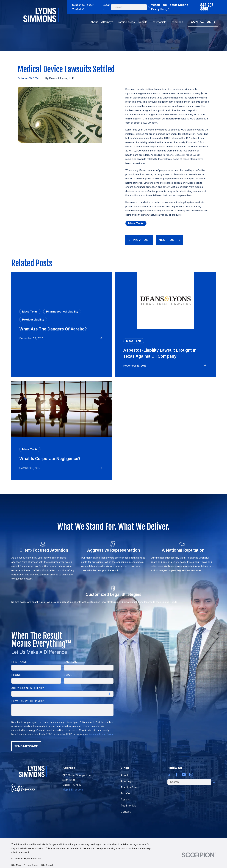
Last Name (71, 662)
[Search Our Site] (150, 7)
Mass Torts (136, 223)
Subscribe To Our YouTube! (83, 7)
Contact (126, 812)
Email (68, 675)
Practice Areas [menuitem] (126, 22)
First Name (19, 662)
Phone (16, 675)
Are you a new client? (28, 688)
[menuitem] (16, 865)
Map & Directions (73, 790)
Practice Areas (130, 787)
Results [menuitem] (143, 22)
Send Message (26, 746)
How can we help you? (28, 701)
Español (107, 7)
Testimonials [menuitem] (159, 22)
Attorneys (127, 781)
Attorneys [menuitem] (107, 22)
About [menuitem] (94, 22)
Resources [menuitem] (176, 22)
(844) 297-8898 (23, 790)
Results (125, 799)
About (124, 775)
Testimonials (128, 806)
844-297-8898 (207, 7)
